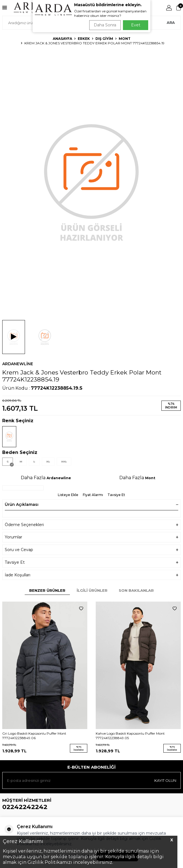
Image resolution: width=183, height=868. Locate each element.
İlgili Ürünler (92, 590)
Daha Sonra (105, 25)
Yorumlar (91, 537)
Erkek (84, 39)
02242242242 (25, 807)
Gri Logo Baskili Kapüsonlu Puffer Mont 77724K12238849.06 (34, 736)
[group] (91, 182)
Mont (125, 39)
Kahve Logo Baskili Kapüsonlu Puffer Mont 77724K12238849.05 (130, 736)
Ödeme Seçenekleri (91, 525)
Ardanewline (18, 364)
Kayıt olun (165, 780)
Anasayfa (62, 39)
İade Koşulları (91, 575)
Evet (136, 25)
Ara (171, 22)
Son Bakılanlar (136, 590)
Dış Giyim (104, 39)
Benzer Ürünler (47, 590)
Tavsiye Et (116, 495)
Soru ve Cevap (91, 550)
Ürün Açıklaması (91, 504)
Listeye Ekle (68, 495)
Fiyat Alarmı (93, 495)
